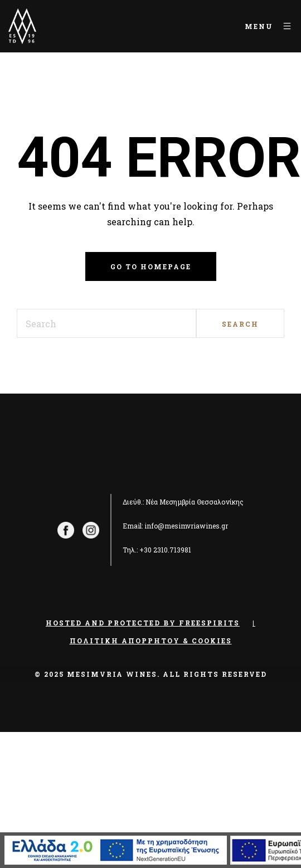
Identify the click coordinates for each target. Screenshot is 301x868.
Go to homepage (151, 266)
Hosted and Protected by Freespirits (143, 623)
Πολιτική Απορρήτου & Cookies (151, 641)
